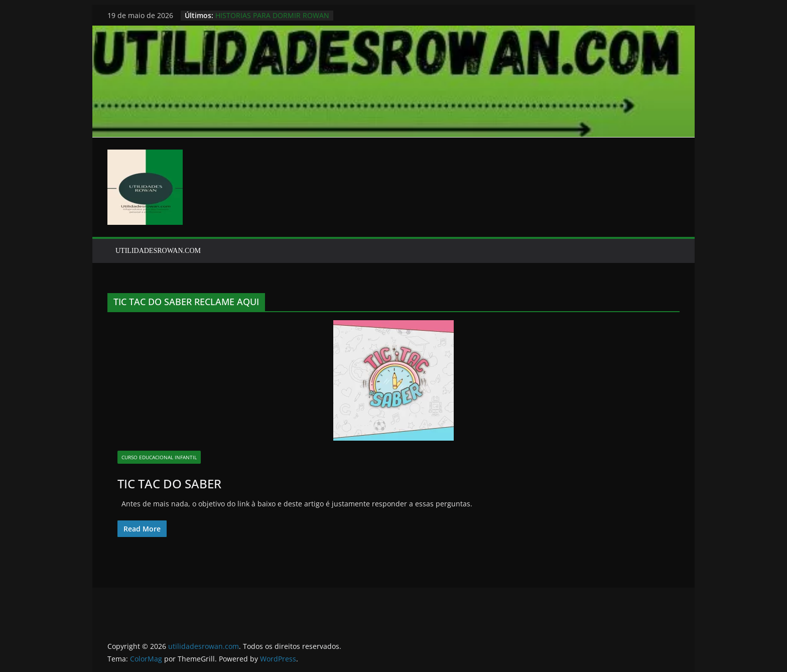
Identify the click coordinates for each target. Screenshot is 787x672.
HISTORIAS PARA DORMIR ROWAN (272, 15)
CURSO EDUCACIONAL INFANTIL (159, 457)
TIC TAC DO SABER (169, 484)
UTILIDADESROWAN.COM (158, 251)
